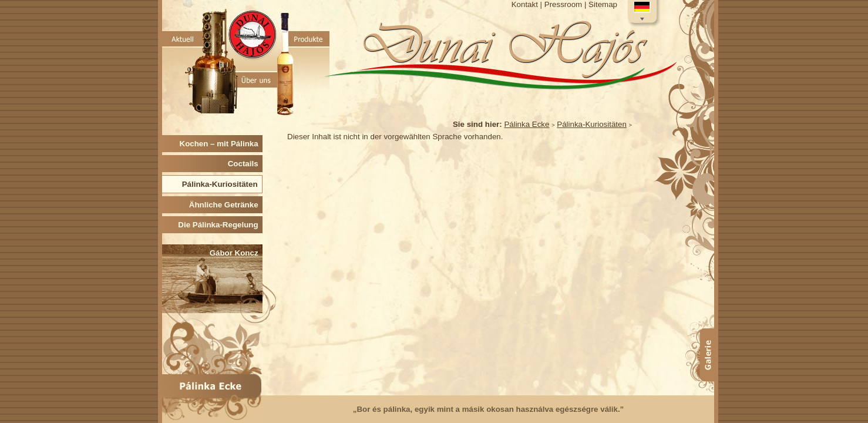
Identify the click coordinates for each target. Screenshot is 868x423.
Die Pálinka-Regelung (220, 225)
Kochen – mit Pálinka (221, 144)
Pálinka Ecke (526, 124)
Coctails (245, 164)
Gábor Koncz (236, 253)
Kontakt (525, 4)
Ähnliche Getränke (226, 205)
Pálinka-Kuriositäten (592, 124)
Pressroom (563, 4)
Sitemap (603, 4)
